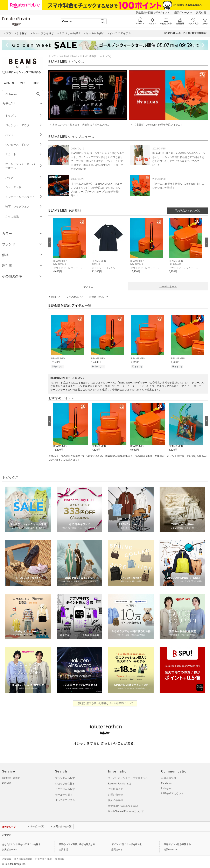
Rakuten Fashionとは (120, 783)
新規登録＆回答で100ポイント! (153, 13)
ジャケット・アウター (24, 125)
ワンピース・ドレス (24, 145)
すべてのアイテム (65, 800)
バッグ (24, 178)
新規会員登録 (169, 777)
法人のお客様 (115, 800)
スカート (24, 154)
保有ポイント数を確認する (177, 844)
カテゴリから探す (65, 789)
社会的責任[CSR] (44, 858)
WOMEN (9, 83)
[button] (71, 249)
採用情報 (60, 858)
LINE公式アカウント (172, 793)
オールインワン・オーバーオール (24, 166)
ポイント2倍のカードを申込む (127, 844)
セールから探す (64, 794)
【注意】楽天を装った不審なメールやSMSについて (105, 703)
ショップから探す (65, 783)
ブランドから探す (65, 777)
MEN (23, 83)
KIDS (36, 83)
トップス (24, 116)
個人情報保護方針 (23, 858)
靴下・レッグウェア (24, 207)
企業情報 (7, 858)
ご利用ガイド (115, 789)
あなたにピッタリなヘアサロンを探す (21, 844)
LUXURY (7, 782)
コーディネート (168, 287)
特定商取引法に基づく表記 (123, 805)
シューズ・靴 (24, 187)
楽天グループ (182, 13)
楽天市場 (201, 13)
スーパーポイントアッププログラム (128, 777)
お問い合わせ (115, 794)
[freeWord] (23, 94)
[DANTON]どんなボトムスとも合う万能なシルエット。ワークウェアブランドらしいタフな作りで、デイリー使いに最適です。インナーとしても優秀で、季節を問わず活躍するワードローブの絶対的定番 (98, 161)
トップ (52, 56)
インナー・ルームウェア (24, 197)
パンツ (24, 135)
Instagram (167, 788)
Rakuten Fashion (68, 56)
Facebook (167, 783)
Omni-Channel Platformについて (126, 811)
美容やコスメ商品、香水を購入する (77, 844)
